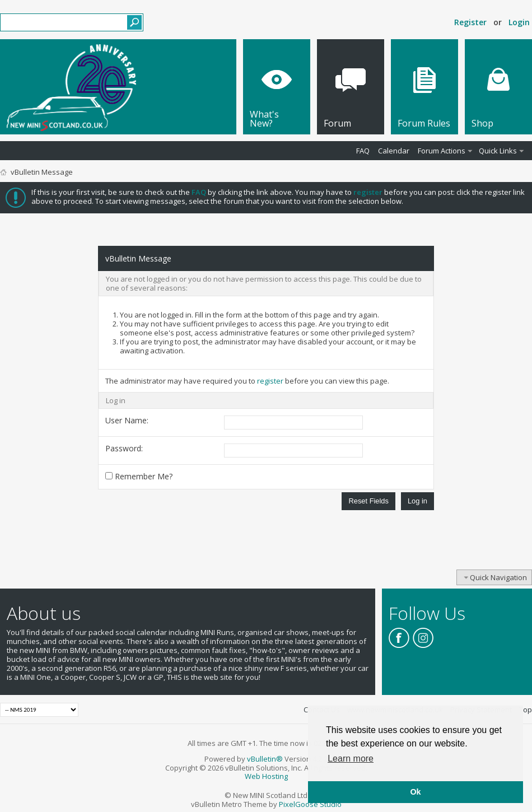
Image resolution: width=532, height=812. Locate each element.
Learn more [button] (351, 759)
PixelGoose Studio (310, 804)
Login (519, 22)
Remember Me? (139, 476)
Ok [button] (415, 792)
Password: (124, 448)
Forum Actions (442, 151)
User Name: (127, 420)
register (270, 381)
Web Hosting (266, 776)
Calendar (394, 151)
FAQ (363, 151)
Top (526, 710)
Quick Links (498, 151)
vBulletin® (265, 759)
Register (470, 22)
